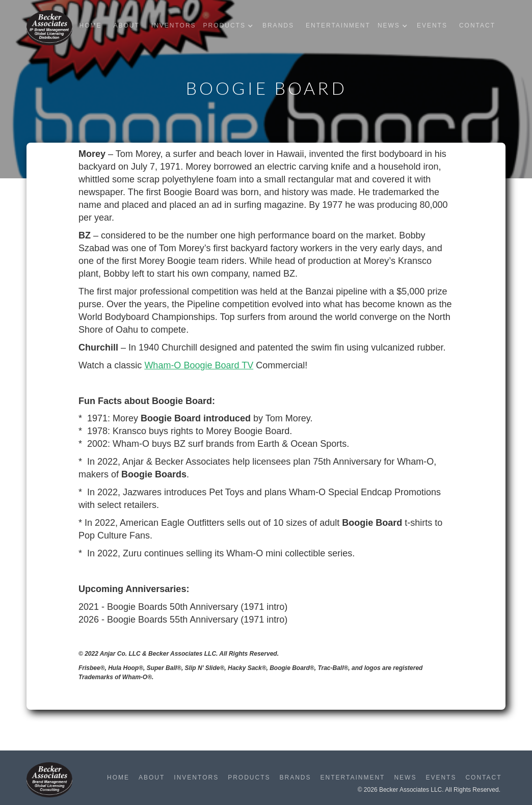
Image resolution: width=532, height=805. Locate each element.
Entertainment (338, 25)
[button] (231, 26)
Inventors (174, 25)
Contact (477, 25)
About (126, 25)
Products (249, 777)
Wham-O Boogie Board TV (199, 365)
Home (90, 25)
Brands (278, 25)
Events (432, 25)
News (405, 777)
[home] (49, 28)
